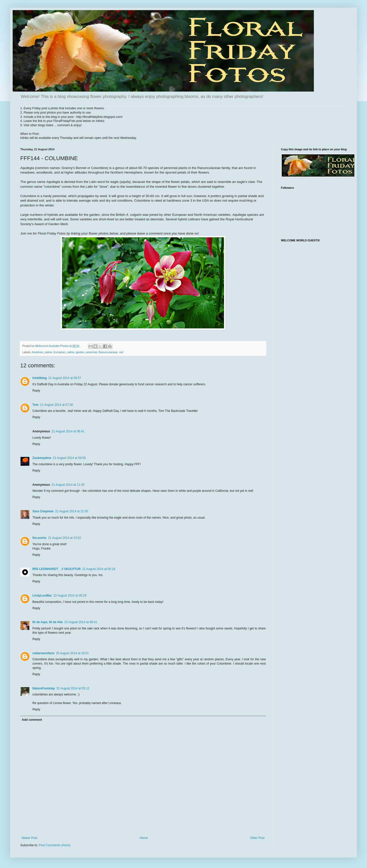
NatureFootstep (44, 688)
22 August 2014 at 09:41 (81, 622)
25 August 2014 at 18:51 (72, 653)
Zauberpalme (42, 458)
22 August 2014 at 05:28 (70, 596)
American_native (42, 352)
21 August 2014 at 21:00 (72, 511)
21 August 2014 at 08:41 (68, 431)
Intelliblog (40, 378)
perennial (91, 352)
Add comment (32, 720)
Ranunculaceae (108, 352)
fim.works (39, 538)
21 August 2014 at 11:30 (68, 485)
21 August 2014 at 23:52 (65, 538)
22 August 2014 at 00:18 (99, 569)
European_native (64, 352)
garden (80, 352)
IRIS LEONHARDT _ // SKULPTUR (57, 569)
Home (144, 838)
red (121, 352)
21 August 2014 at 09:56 (69, 458)
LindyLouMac (42, 596)
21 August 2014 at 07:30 (56, 405)
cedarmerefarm (43, 653)
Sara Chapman (43, 511)
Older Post (257, 838)
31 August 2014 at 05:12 (73, 688)
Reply (36, 391)
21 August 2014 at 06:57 (65, 378)
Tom (35, 405)
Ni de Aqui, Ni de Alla (48, 622)
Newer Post (29, 838)
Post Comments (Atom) (55, 845)
